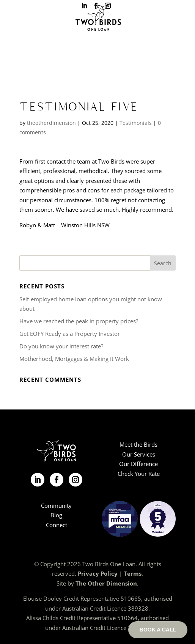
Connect (57, 525)
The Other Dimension (106, 583)
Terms (133, 573)
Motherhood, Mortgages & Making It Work (74, 359)
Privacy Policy (98, 573)
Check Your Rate (139, 474)
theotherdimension (51, 123)
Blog (56, 515)
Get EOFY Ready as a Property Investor (70, 334)
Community (56, 505)
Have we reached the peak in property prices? (79, 321)
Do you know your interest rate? (61, 346)
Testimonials (136, 123)
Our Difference (138, 464)
